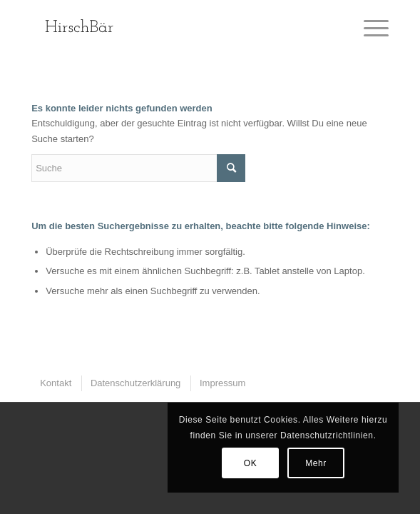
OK (251, 463)
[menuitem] (55, 383)
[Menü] (369, 29)
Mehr (316, 463)
